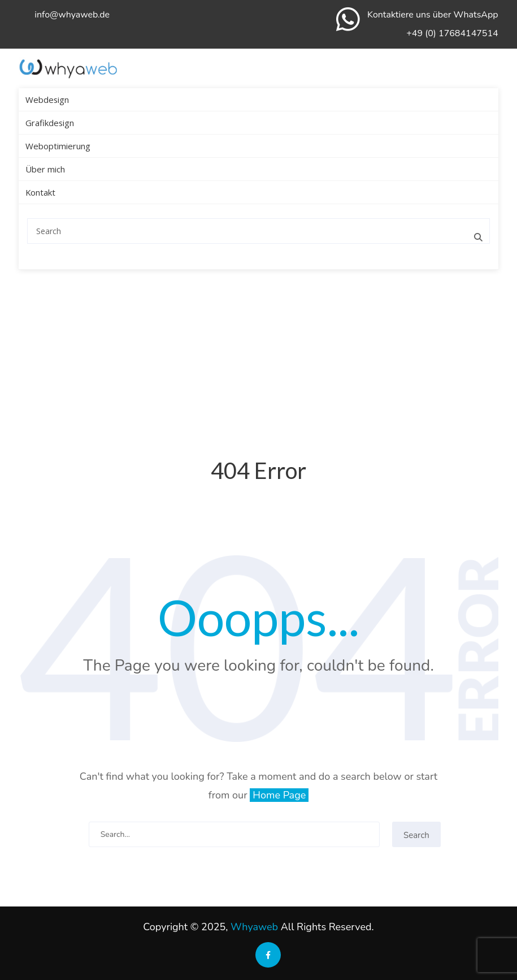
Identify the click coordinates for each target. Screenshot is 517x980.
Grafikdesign (50, 123)
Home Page (279, 795)
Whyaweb (254, 927)
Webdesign (47, 100)
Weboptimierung (58, 146)
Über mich (45, 169)
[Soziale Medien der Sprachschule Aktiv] (268, 955)
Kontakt (40, 192)
